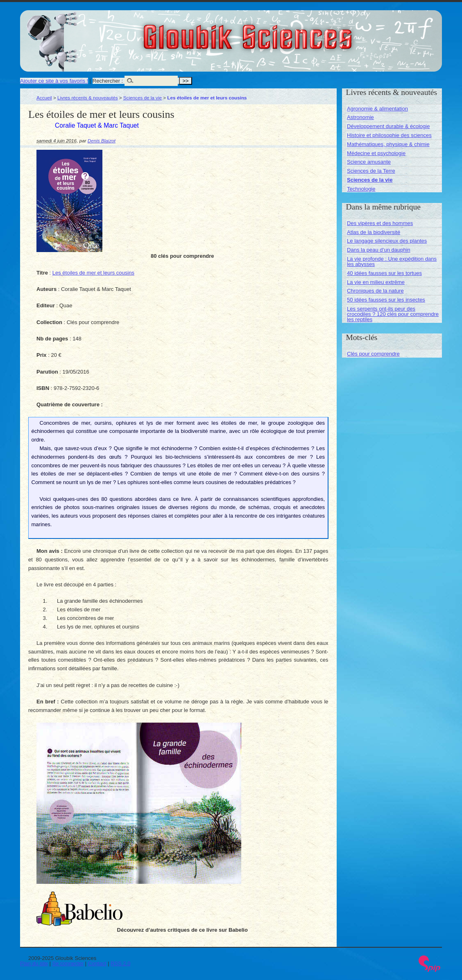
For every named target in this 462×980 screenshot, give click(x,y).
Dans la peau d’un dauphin (379, 250)
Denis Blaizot (102, 141)
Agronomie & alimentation (377, 109)
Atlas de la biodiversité (374, 232)
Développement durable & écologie (388, 126)
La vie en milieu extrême (376, 282)
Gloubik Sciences (294, 32)
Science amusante (369, 162)
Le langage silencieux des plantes (387, 241)
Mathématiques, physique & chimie (388, 144)
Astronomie (360, 117)
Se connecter (68, 963)
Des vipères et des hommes (380, 223)
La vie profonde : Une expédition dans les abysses (392, 261)
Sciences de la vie (143, 98)
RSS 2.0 (120, 963)
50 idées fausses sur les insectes (386, 300)
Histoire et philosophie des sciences (389, 135)
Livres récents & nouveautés (87, 98)
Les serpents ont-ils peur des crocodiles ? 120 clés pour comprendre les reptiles (393, 314)
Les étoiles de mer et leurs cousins (93, 273)
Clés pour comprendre (373, 354)
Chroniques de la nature (375, 291)
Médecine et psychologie (376, 153)
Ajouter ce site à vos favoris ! (54, 81)
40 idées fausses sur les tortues (384, 273)
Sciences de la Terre (371, 171)
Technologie (361, 189)
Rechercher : (108, 81)
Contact (97, 963)
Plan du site (34, 963)
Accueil (44, 98)
